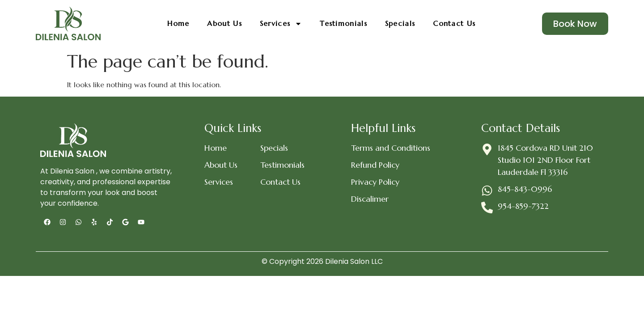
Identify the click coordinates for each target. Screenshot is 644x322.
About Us (224, 23)
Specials (400, 23)
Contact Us (454, 23)
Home (178, 23)
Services (281, 24)
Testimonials (343, 23)
